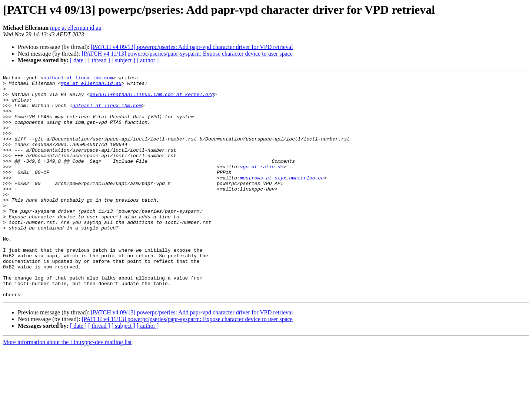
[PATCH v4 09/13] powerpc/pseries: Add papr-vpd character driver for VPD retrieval (192, 47)
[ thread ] (99, 60)
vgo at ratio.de (262, 185)
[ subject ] (123, 60)
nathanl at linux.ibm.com (78, 79)
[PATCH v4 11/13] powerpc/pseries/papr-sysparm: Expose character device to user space (187, 54)
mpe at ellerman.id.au (76, 28)
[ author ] (148, 60)
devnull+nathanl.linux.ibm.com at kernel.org (152, 99)
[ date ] (78, 60)
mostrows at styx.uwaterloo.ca (282, 199)
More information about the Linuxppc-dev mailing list (67, 387)
